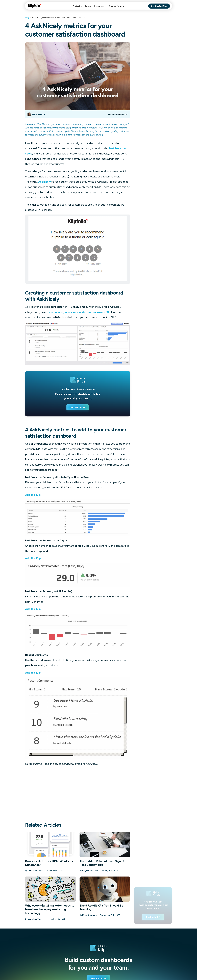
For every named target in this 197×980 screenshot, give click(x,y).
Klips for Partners (116, 6)
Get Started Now (159, 6)
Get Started (76, 407)
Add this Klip (33, 495)
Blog (27, 18)
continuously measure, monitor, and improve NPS (79, 312)
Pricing (88, 6)
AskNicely (45, 182)
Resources (100, 7)
